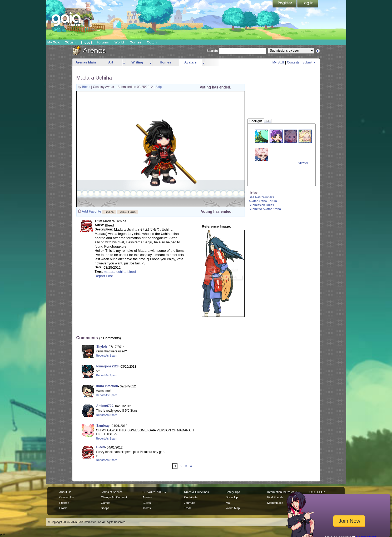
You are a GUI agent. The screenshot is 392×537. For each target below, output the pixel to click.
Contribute (191, 497)
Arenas (147, 497)
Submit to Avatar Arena (265, 209)
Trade (188, 508)
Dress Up (232, 497)
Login (308, 4)
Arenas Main (86, 62)
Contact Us (66, 497)
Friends (64, 503)
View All (303, 163)
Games (136, 42)
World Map (233, 508)
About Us (65, 492)
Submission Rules (261, 205)
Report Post (104, 276)
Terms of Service (112, 492)
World (119, 42)
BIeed (87, 87)
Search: (212, 51)
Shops (86, 42)
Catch (152, 42)
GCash (70, 42)
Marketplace (275, 503)
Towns (147, 508)
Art (111, 62)
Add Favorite (92, 211)
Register (285, 4)
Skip (159, 87)
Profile (63, 508)
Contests (293, 62)
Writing (137, 62)
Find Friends (275, 497)
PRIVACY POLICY (154, 492)
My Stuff (278, 62)
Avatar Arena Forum (263, 201)
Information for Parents (282, 492)
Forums (103, 42)
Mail (228, 503)
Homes (165, 62)
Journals (190, 503)
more (124, 63)
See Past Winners (261, 197)
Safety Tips (233, 492)
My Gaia (54, 42)
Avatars (190, 62)
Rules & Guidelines (196, 492)
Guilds (147, 503)
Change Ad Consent (114, 497)
